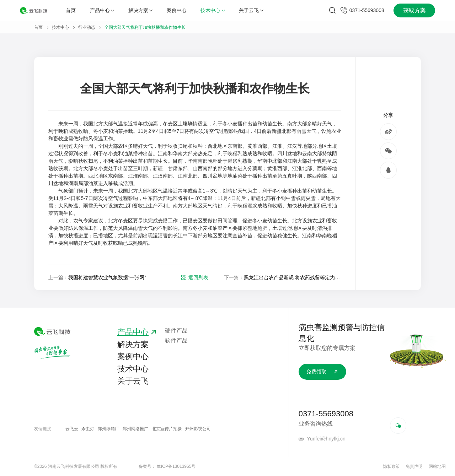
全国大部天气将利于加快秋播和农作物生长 (145, 27)
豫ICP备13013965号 (176, 466)
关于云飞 (251, 10)
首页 (71, 10)
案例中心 (177, 10)
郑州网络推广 (135, 429)
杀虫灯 (88, 429)
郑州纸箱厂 (108, 429)
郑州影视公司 (198, 429)
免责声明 (414, 466)
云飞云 (72, 429)
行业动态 (87, 27)
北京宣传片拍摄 (167, 429)
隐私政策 (391, 466)
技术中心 (213, 10)
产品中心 (102, 10)
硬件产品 (176, 331)
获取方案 (414, 10)
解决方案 (140, 10)
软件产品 (176, 340)
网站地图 (437, 466)
